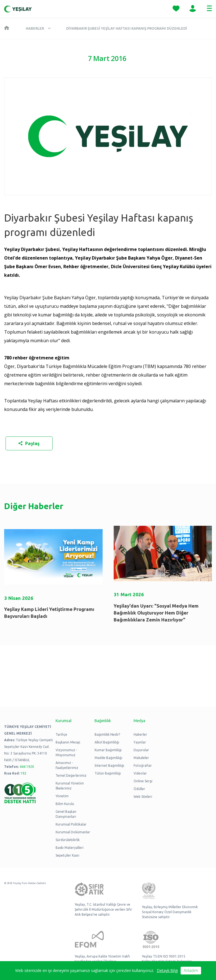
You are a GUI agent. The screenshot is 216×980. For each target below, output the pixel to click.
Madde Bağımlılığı (108, 758)
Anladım (191, 970)
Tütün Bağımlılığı (108, 773)
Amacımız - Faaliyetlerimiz (67, 765)
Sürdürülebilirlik (68, 840)
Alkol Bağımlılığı (107, 742)
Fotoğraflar (143, 766)
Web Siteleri (143, 797)
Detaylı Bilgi (167, 970)
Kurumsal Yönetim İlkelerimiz (70, 786)
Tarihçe (61, 734)
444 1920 (27, 767)
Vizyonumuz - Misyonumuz (66, 752)
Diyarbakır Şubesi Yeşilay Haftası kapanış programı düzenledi (127, 28)
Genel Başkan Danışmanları (66, 814)
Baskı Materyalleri (70, 848)
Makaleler (141, 758)
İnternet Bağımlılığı (109, 766)
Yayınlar (140, 742)
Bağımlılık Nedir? (107, 734)
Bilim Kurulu (65, 804)
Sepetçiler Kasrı (67, 855)
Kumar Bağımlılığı (108, 750)
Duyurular (141, 750)
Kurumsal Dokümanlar (73, 832)
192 (23, 773)
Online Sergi (143, 781)
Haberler (35, 28)
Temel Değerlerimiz (71, 775)
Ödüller (139, 789)
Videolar (140, 773)
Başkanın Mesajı (68, 742)
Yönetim (62, 796)
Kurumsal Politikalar (71, 824)
